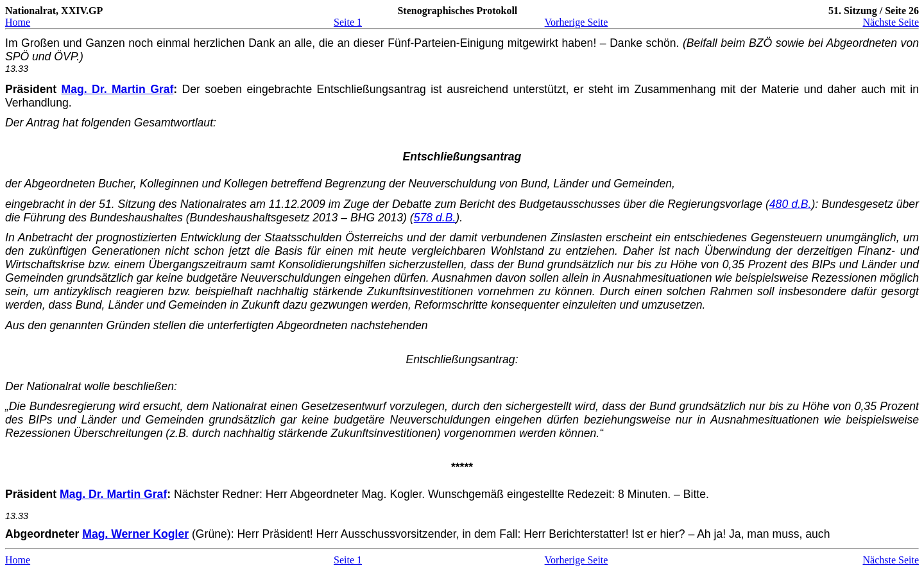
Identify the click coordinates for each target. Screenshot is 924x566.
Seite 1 (348, 22)
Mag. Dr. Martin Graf (118, 89)
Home (18, 22)
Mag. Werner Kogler (135, 534)
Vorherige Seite (577, 22)
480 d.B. (791, 204)
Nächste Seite (891, 22)
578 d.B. (435, 218)
